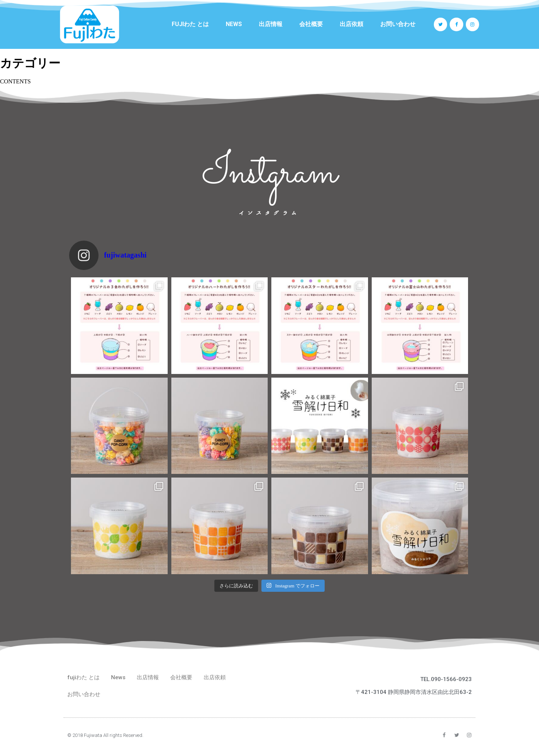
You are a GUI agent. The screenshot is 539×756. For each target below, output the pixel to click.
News (234, 24)
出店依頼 (351, 24)
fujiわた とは (190, 24)
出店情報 (271, 24)
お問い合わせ (398, 24)
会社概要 (311, 24)
